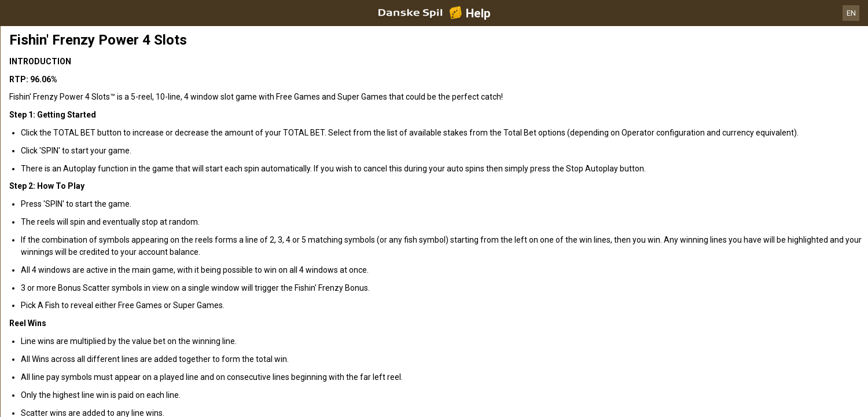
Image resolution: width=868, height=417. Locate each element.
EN (851, 13)
